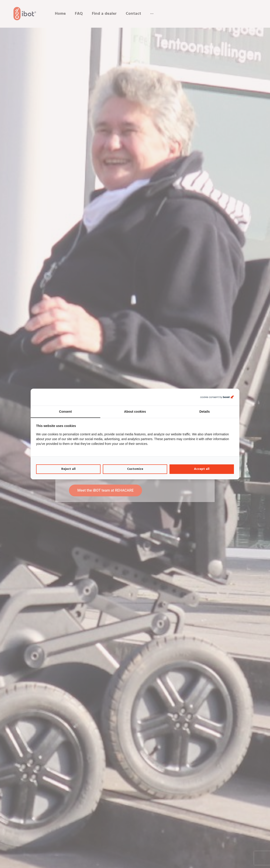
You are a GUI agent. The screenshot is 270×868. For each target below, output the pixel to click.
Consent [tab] (65, 412)
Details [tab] (205, 412)
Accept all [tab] (202, 469)
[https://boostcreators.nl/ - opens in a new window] (217, 397)
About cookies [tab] (135, 412)
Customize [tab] (135, 469)
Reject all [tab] (68, 469)
